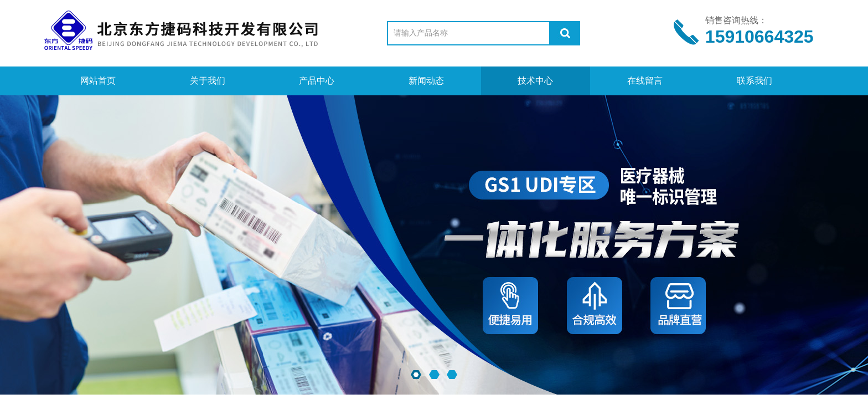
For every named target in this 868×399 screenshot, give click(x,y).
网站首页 (98, 81)
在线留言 (645, 81)
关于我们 (208, 81)
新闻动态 (426, 81)
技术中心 (535, 81)
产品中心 (317, 81)
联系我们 (755, 81)
